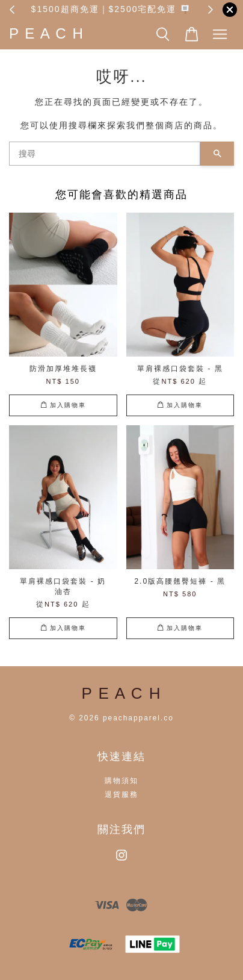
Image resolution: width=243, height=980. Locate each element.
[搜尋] (105, 154)
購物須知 (121, 781)
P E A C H (47, 33)
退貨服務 (121, 794)
